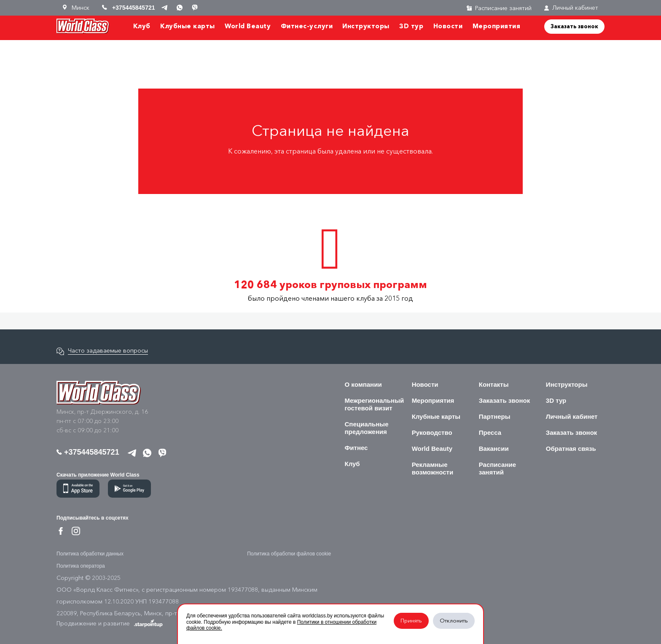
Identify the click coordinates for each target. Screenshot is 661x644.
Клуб (142, 26)
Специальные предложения (367, 428)
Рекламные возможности (433, 468)
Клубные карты (188, 26)
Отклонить (454, 621)
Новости (448, 26)
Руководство (432, 432)
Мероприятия (497, 26)
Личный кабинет (571, 8)
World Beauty (248, 26)
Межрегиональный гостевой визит (375, 404)
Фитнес (356, 448)
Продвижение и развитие (110, 623)
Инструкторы (366, 26)
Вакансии (494, 449)
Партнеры (495, 416)
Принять (411, 621)
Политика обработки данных (90, 554)
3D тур (411, 26)
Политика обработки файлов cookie (289, 554)
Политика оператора (81, 566)
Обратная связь (571, 449)
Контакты (494, 384)
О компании (363, 384)
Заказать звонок (574, 26)
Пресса (490, 432)
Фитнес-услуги (307, 26)
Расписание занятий (497, 468)
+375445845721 (88, 452)
